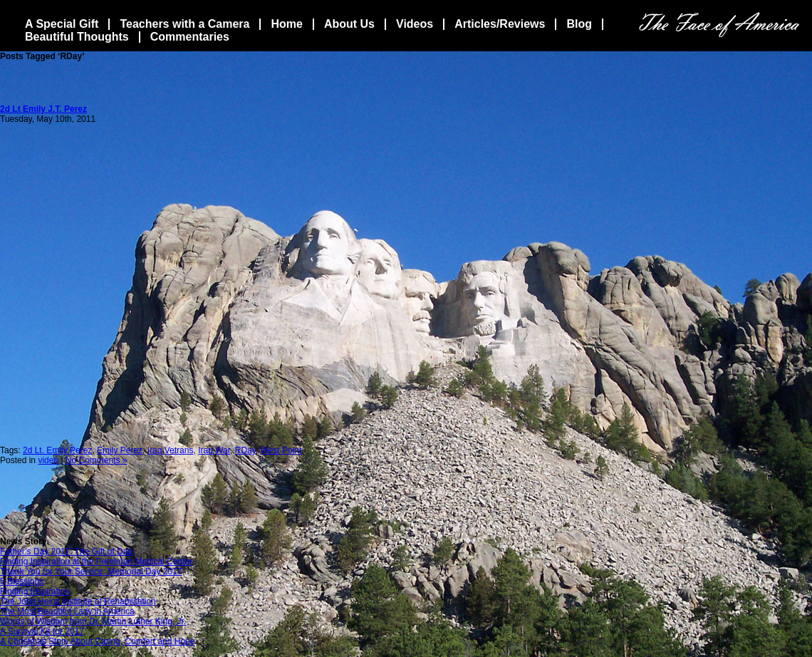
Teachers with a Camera (184, 24)
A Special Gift (62, 24)
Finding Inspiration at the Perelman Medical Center (96, 562)
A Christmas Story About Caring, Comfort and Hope (97, 641)
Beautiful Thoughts (77, 37)
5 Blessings (22, 581)
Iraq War (214, 450)
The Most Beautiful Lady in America (67, 611)
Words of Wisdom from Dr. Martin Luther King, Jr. (93, 621)
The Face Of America (719, 25)
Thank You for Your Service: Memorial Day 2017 (91, 571)
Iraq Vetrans (171, 450)
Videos (415, 24)
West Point (281, 450)
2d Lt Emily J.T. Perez (43, 109)
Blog (579, 24)
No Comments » (97, 460)
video (48, 460)
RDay (245, 450)
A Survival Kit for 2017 (42, 631)
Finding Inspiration (35, 591)
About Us (349, 24)
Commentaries (190, 37)
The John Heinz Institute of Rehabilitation (78, 601)
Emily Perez (120, 450)
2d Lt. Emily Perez (57, 450)
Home (286, 24)
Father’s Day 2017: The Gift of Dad (66, 552)
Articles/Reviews (500, 24)
